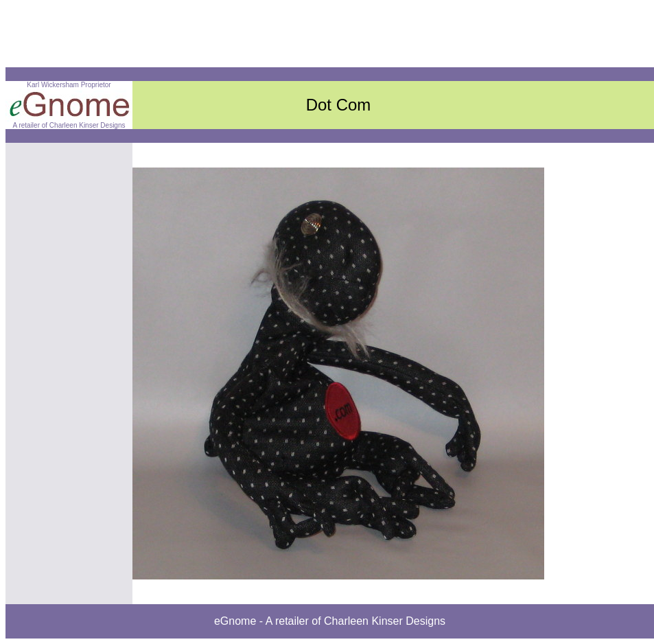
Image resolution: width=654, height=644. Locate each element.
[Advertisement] (255, 36)
